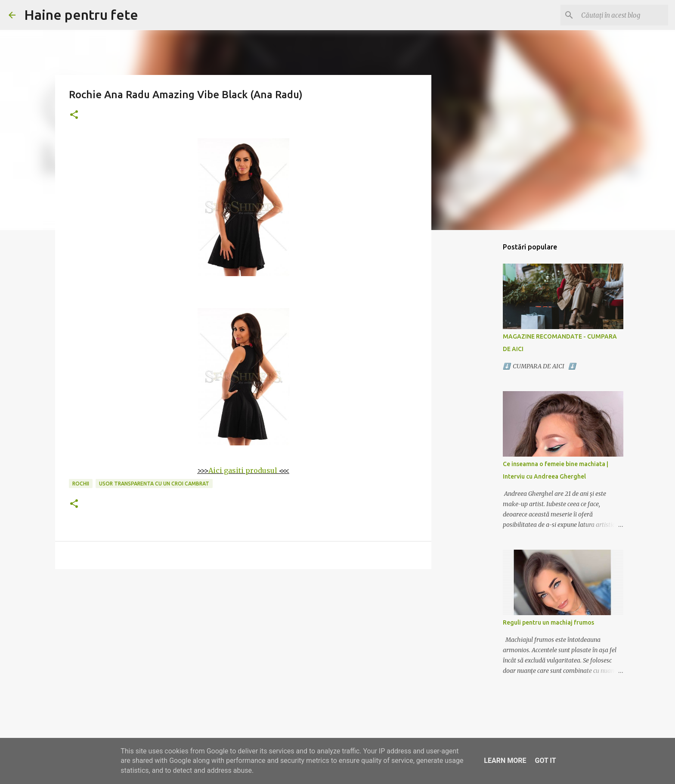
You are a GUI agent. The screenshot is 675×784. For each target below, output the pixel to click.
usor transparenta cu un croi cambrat (154, 484)
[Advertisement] (243, 642)
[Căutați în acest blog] (623, 15)
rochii (81, 484)
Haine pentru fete (81, 15)
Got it (545, 761)
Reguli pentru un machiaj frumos (548, 622)
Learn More (505, 761)
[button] (74, 115)
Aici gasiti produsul (243, 470)
